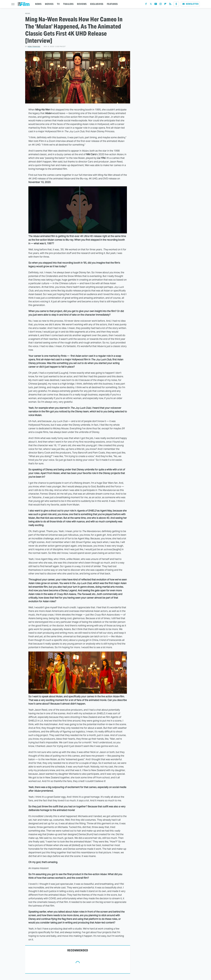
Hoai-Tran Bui (34, 46)
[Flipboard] (165, 5)
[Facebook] (146, 5)
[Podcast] (176, 4)
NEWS (38, 4)
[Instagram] (161, 5)
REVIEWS (82, 4)
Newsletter (190, 4)
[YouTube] (156, 5)
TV (58, 4)
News (28, 14)
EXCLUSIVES (97, 4)
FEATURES (112, 4)
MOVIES (49, 4)
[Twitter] (151, 5)
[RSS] (170, 5)
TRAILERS (68, 4)
